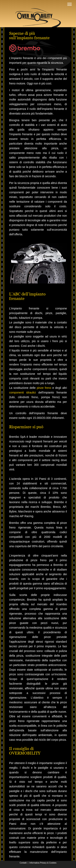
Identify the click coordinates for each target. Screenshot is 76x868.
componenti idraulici (22, 392)
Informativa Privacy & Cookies (43, 863)
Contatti (23, 863)
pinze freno (44, 388)
